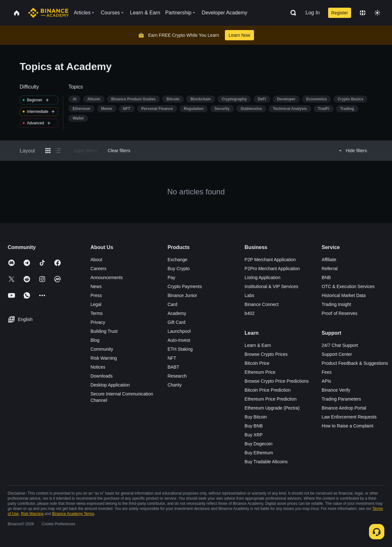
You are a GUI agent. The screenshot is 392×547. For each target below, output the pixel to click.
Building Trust (104, 331)
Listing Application (263, 277)
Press (96, 295)
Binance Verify (336, 390)
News (96, 286)
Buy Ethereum (259, 453)
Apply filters (85, 151)
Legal (96, 304)
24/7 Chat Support (340, 345)
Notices (98, 367)
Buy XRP (254, 435)
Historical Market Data (344, 295)
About (96, 260)
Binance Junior (182, 295)
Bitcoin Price (257, 363)
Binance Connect (262, 304)
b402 (250, 313)
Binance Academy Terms (73, 514)
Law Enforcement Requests (349, 417)
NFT (172, 358)
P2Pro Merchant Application (272, 269)
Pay (171, 277)
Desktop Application (110, 385)
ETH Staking (180, 349)
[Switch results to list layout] (58, 151)
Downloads (101, 376)
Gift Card (176, 322)
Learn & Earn (258, 345)
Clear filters (119, 151)
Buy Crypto (178, 269)
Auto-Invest (179, 340)
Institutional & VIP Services (272, 286)
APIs (327, 381)
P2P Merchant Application (270, 260)
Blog (95, 340)
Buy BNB (254, 426)
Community (102, 349)
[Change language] (363, 13)
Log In (312, 13)
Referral (330, 269)
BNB (326, 277)
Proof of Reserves (340, 313)
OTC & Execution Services (348, 286)
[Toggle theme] (377, 13)
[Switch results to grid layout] (48, 151)
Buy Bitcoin (256, 417)
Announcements (107, 277)
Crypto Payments (184, 286)
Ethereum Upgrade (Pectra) (272, 408)
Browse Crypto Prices (266, 354)
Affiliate (329, 260)
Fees (327, 372)
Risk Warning (104, 358)
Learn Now (240, 35)
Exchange (177, 260)
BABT (173, 367)
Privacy (98, 322)
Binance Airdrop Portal (344, 408)
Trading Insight (336, 304)
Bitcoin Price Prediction (268, 390)
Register (340, 13)
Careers (98, 269)
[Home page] (48, 13)
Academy (177, 313)
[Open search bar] (291, 13)
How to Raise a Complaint (348, 426)
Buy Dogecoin (259, 444)
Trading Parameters (341, 399)
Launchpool (179, 331)
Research (177, 376)
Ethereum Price (260, 372)
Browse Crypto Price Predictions (277, 381)
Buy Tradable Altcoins (266, 462)
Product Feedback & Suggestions (355, 363)
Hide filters (352, 151)
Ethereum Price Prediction (271, 399)
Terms (96, 313)
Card (172, 304)
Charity (174, 385)
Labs (250, 295)
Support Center (337, 354)
